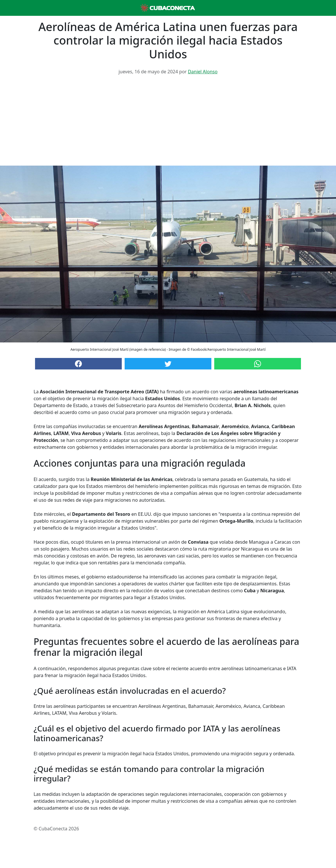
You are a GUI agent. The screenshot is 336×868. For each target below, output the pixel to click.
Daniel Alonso (203, 72)
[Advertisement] (168, 122)
